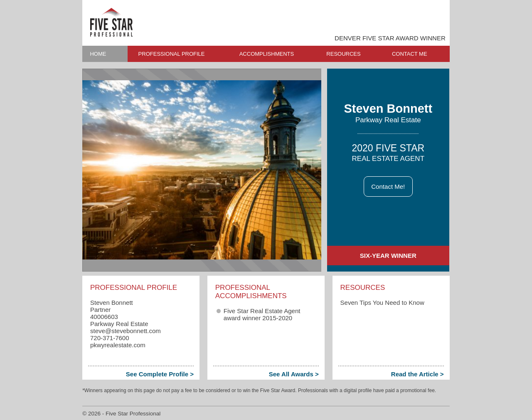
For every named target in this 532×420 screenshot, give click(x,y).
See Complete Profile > (160, 374)
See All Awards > (294, 374)
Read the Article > (417, 374)
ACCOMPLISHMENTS (267, 54)
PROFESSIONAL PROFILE (172, 54)
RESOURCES (343, 54)
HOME (98, 54)
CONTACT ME (410, 54)
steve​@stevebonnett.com (126, 331)
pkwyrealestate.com (118, 345)
